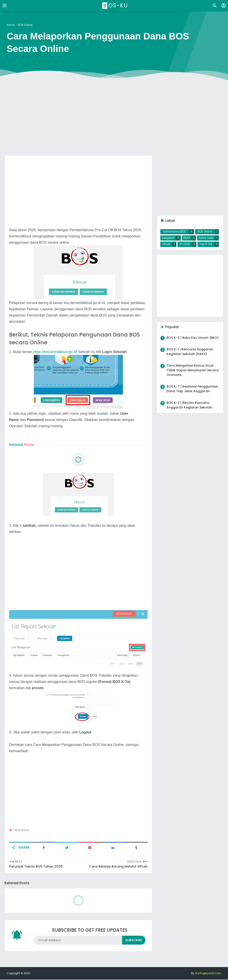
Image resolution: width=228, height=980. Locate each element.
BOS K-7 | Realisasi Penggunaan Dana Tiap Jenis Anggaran (192, 391)
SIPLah (166, 246)
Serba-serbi (206, 239)
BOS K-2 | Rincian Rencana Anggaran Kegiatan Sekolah (189, 407)
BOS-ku (116, 5)
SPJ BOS (184, 246)
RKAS (186, 239)
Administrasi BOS (175, 232)
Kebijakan (168, 239)
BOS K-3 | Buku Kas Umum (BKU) (193, 340)
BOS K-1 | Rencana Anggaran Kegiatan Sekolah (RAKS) (190, 354)
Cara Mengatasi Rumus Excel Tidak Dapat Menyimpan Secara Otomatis (193, 372)
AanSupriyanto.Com (208, 974)
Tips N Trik (206, 246)
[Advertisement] (114, 117)
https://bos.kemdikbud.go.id (55, 352)
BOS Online (22, 830)
